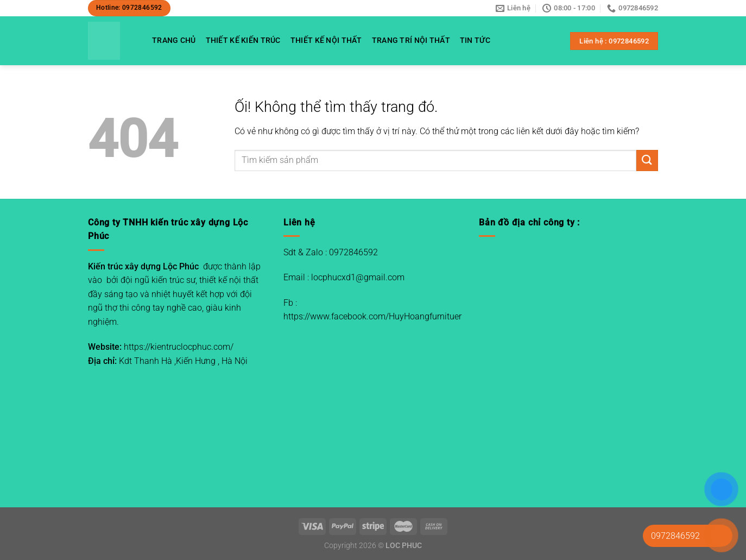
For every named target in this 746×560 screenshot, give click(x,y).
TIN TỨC (475, 40)
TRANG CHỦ (174, 40)
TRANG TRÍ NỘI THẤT (411, 40)
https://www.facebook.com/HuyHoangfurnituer (372, 316)
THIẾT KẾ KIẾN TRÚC (243, 40)
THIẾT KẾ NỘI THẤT (326, 40)
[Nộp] (647, 161)
